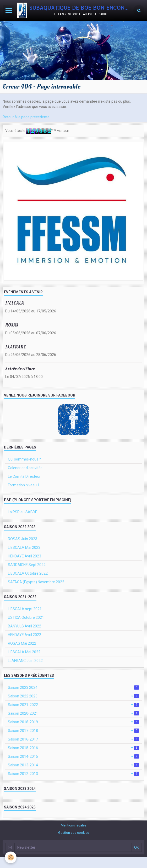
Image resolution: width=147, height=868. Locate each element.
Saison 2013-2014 (73, 765)
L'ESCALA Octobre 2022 (28, 573)
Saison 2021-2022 (73, 705)
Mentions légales (74, 825)
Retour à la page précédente (26, 117)
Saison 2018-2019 (73, 722)
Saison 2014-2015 (73, 756)
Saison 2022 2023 (73, 696)
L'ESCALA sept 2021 (25, 609)
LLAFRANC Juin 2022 (25, 661)
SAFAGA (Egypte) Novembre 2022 (36, 582)
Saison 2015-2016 (73, 748)
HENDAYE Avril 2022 (24, 635)
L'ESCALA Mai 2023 (24, 547)
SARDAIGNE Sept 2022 (27, 565)
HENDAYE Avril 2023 (24, 556)
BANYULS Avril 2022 (24, 626)
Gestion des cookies (74, 833)
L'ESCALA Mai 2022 (24, 652)
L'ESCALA (15, 303)
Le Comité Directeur (24, 476)
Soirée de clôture (20, 369)
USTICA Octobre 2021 (26, 617)
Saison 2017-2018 (73, 731)
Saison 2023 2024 (73, 688)
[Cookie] (11, 857)
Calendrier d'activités (25, 468)
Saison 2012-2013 (73, 774)
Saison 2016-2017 (73, 739)
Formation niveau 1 (24, 485)
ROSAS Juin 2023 (23, 539)
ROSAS (12, 325)
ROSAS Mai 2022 (22, 643)
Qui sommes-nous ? (24, 459)
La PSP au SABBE (23, 512)
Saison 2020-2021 (73, 713)
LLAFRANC (16, 347)
